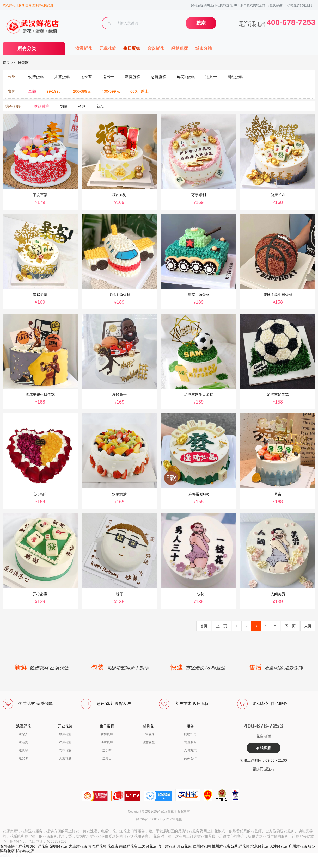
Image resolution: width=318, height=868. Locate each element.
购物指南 (190, 734)
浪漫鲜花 (84, 48)
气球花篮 (65, 750)
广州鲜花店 (298, 846)
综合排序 (13, 106)
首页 (6, 63)
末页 (308, 626)
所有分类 (27, 48)
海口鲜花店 (167, 846)
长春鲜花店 (25, 851)
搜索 (201, 23)
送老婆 (23, 742)
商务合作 (190, 758)
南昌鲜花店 (128, 846)
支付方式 (190, 750)
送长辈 (23, 750)
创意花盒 (149, 742)
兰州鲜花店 (221, 846)
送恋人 (23, 734)
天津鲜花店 (279, 846)
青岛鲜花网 (97, 846)
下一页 (290, 626)
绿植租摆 (180, 48)
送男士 (107, 758)
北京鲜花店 (260, 846)
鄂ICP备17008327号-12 (152, 819)
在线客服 (264, 748)
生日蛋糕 (132, 48)
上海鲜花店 (148, 846)
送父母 (23, 758)
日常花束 (149, 734)
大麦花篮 (65, 758)
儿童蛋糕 (107, 742)
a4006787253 (11, 855)
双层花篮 (65, 742)
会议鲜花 (156, 48)
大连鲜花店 (78, 846)
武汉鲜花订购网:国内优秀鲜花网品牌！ (30, 5)
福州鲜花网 (202, 846)
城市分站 (204, 48)
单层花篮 (65, 734)
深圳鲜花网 (240, 846)
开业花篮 (108, 48)
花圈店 (113, 846)
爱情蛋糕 (107, 734)
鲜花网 (24, 846)
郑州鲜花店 (39, 846)
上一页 (222, 626)
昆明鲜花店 (59, 846)
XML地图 (176, 819)
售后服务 (190, 742)
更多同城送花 (264, 769)
